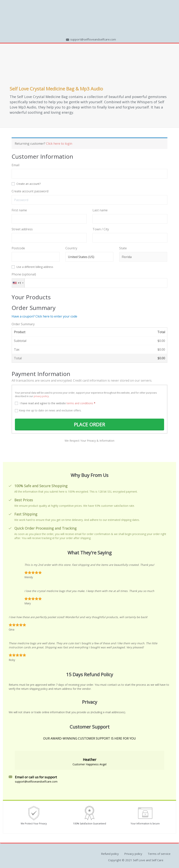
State (123, 248)
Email (16, 165)
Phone (24, 274)
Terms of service (159, 854)
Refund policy (110, 854)
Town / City (101, 229)
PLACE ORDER (90, 424)
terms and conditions (80, 403)
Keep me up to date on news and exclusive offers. (48, 410)
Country (72, 248)
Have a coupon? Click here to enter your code (44, 316)
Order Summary (23, 324)
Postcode (19, 248)
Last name (100, 210)
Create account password (30, 191)
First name (20, 210)
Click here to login (59, 144)
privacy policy (41, 396)
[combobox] (18, 283)
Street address (23, 229)
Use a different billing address (33, 267)
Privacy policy (133, 854)
